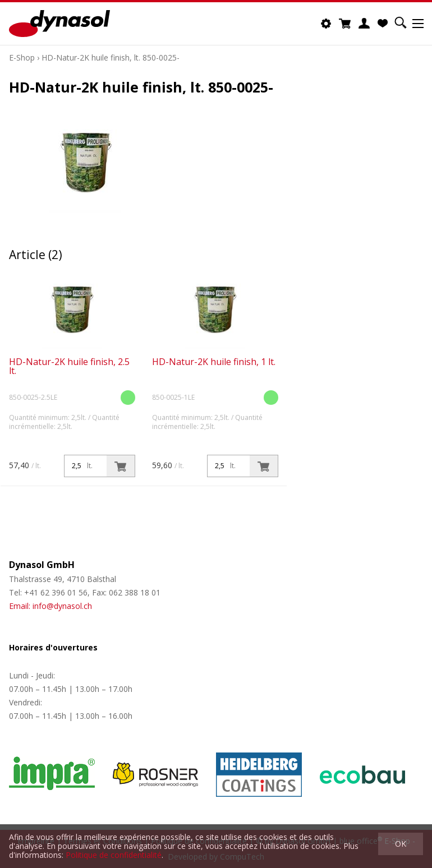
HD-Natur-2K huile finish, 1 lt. (214, 362)
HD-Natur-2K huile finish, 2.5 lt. (69, 366)
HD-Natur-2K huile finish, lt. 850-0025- (111, 57)
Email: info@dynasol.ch (50, 606)
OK (401, 844)
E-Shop (22, 57)
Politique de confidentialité (114, 855)
